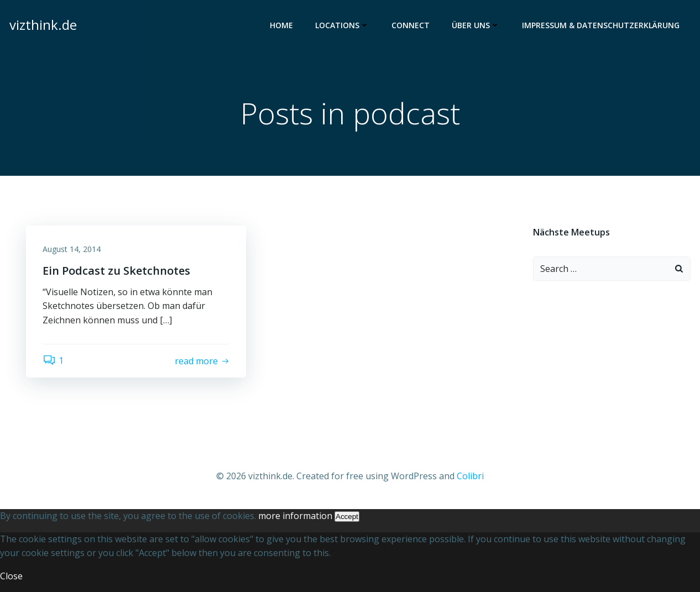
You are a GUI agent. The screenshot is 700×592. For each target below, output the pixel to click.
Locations (342, 25)
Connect (411, 25)
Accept (347, 517)
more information (295, 516)
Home (281, 25)
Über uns (476, 25)
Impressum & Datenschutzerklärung (601, 25)
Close (11, 576)
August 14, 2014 (72, 249)
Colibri (470, 476)
